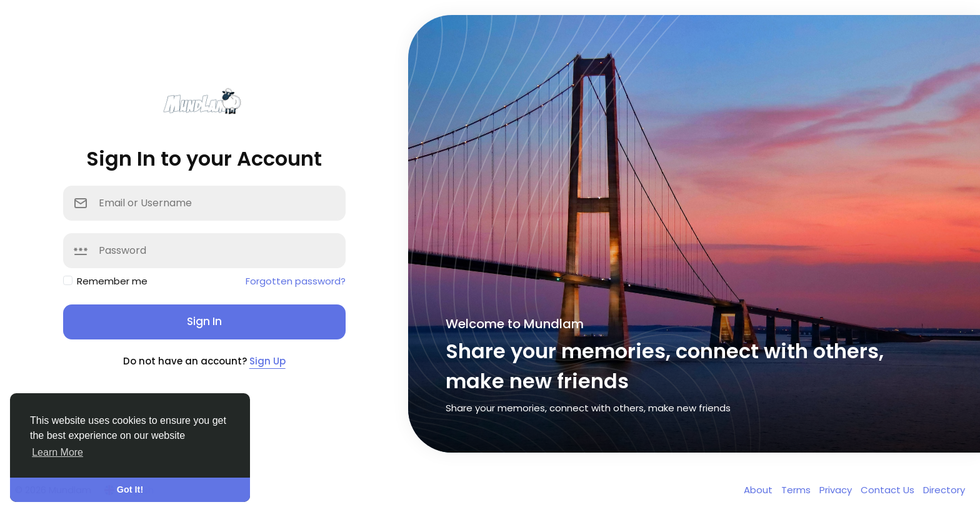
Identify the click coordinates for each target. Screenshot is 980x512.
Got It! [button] (130, 489)
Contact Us (889, 490)
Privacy (837, 490)
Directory (944, 490)
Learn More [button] (57, 452)
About (759, 490)
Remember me (112, 281)
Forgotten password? (296, 281)
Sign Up (267, 361)
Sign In (204, 321)
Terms (797, 490)
